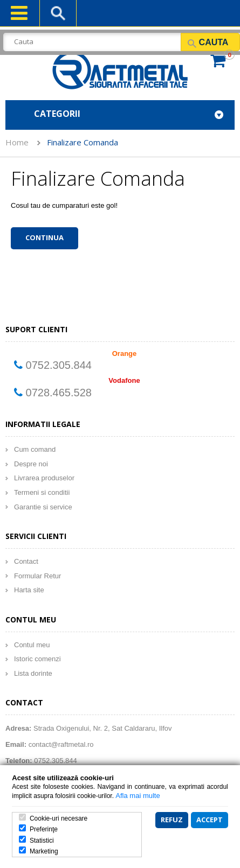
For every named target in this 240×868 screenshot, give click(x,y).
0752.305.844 (59, 365)
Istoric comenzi (37, 659)
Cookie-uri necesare (59, 818)
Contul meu (32, 645)
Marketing (44, 851)
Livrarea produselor (44, 478)
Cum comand (35, 449)
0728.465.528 (59, 393)
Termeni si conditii (42, 492)
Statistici (42, 841)
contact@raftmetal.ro (61, 744)
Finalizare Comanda (83, 142)
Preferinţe (44, 829)
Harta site (29, 590)
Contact (26, 561)
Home (17, 142)
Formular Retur (37, 576)
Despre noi (31, 464)
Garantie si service (43, 507)
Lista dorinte (33, 673)
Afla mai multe (138, 796)
